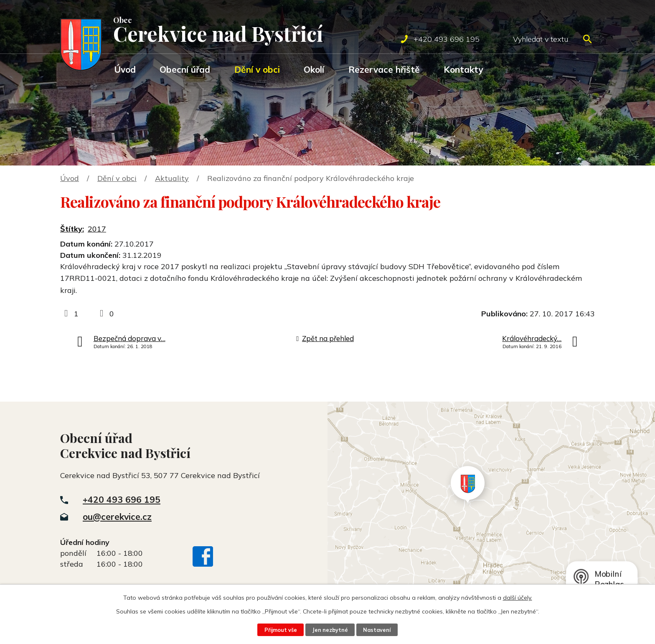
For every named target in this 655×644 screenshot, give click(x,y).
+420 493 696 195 (122, 499)
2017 (97, 229)
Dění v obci (257, 69)
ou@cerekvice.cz (117, 517)
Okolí (314, 69)
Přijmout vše (281, 630)
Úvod (125, 69)
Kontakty (463, 69)
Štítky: (72, 229)
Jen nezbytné (330, 630)
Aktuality (172, 178)
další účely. (518, 598)
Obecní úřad (185, 69)
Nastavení (377, 630)
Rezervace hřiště (384, 69)
